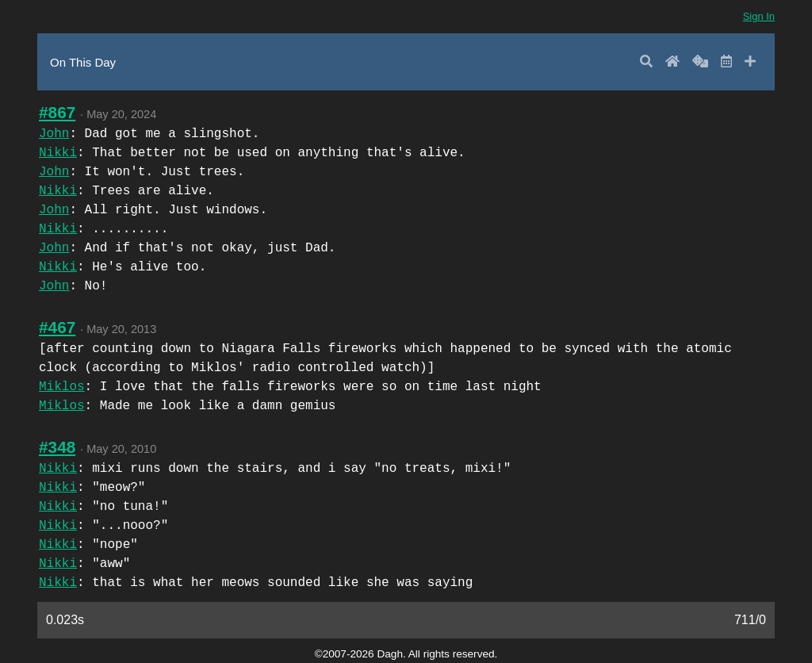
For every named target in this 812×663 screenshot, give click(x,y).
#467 (57, 327)
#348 (57, 447)
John (54, 134)
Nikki (58, 153)
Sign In (759, 16)
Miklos (62, 387)
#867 (57, 112)
